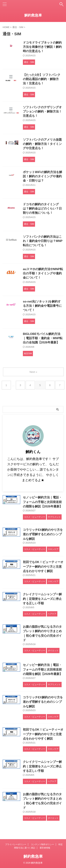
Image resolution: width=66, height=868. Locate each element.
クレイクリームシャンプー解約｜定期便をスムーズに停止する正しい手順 (42, 599)
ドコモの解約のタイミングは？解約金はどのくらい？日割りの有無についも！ (42, 209)
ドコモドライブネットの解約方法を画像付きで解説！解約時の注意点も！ (42, 47)
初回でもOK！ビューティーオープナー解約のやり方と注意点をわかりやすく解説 (43, 567)
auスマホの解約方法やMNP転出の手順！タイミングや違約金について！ (43, 273)
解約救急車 (33, 15)
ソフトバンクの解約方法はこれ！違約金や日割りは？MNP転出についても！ (43, 241)
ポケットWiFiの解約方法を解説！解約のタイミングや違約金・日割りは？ (43, 176)
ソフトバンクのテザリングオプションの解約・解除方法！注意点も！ (42, 111)
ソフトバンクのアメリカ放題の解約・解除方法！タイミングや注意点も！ (42, 144)
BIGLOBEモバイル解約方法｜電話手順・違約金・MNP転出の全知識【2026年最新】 (43, 338)
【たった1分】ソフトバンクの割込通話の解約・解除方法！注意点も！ (42, 79)
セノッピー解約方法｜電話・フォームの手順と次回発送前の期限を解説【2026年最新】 (43, 502)
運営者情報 (45, 848)
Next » (33, 372)
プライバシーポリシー (16, 844)
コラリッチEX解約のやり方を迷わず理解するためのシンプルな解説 (43, 534)
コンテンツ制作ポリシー (42, 844)
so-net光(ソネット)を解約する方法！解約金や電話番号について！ (42, 306)
